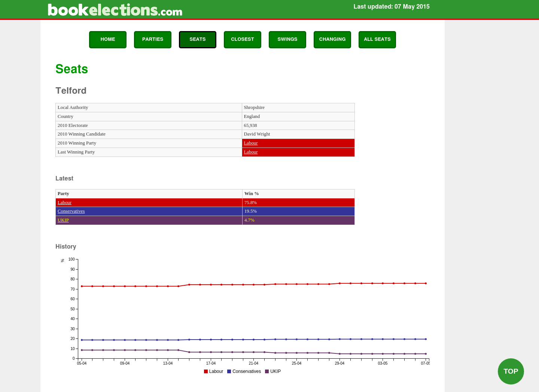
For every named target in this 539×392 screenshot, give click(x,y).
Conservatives (71, 211)
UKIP (63, 220)
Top (511, 371)
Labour (251, 143)
